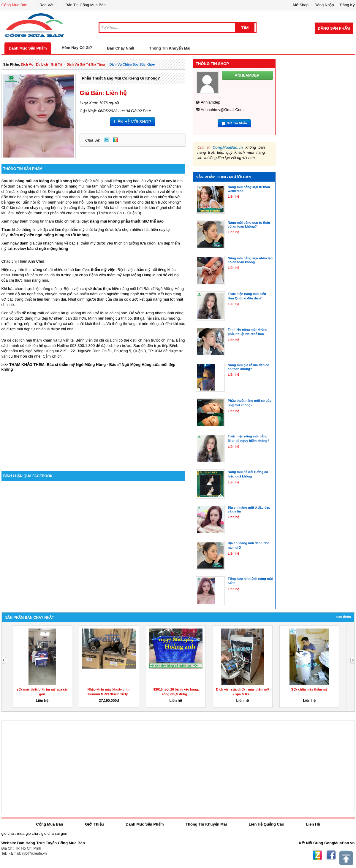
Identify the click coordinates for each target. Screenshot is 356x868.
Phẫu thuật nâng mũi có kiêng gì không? (121, 78)
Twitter (107, 140)
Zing (115, 140)
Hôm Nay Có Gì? (77, 48)
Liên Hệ (313, 824)
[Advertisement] (94, 420)
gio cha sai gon (54, 833)
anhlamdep (211, 102)
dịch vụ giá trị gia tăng (86, 64)
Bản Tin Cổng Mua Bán (86, 5)
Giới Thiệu (94, 824)
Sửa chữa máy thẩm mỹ (309, 689)
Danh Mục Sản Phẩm (28, 48)
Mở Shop (301, 5)
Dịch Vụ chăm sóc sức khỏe (132, 64)
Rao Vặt (46, 5)
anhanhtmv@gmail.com (222, 110)
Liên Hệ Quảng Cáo (266, 824)
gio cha (8, 833)
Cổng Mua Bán (15, 5)
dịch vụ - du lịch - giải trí (41, 64)
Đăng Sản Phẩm (334, 28)
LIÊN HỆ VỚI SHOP (133, 122)
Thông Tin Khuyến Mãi (170, 48)
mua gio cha (27, 833)
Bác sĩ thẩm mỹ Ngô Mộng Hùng (76, 365)
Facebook (331, 855)
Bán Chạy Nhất (121, 48)
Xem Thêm (343, 617)
